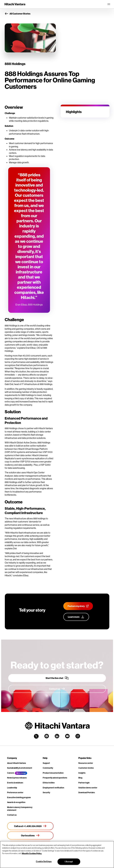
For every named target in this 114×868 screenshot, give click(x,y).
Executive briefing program (19, 797)
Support (46, 763)
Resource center (86, 763)
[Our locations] (30, 835)
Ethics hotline (49, 783)
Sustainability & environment (20, 768)
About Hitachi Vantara (16, 763)
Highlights (74, 112)
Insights (82, 773)
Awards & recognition (16, 802)
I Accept (69, 862)
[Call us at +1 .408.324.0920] (30, 826)
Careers (11, 773)
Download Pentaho (87, 792)
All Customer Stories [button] (18, 14)
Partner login (84, 783)
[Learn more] (76, 617)
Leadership (12, 788)
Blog (80, 778)
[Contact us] (57, 689)
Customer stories (86, 768)
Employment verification (53, 788)
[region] (57, 855)
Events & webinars (15, 783)
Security (46, 792)
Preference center (15, 792)
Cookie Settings (44, 861)
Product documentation (53, 773)
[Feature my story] (78, 606)
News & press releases (17, 778)
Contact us (12, 815)
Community (48, 768)
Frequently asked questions (55, 778)
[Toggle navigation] (109, 4)
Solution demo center (88, 788)
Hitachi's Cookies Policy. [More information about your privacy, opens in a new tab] (32, 853)
